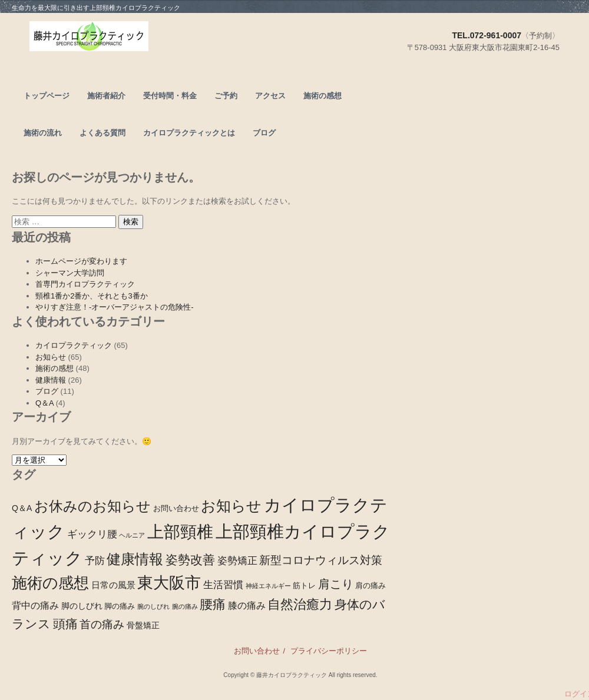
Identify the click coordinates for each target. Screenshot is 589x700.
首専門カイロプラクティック (85, 284)
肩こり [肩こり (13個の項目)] (336, 584)
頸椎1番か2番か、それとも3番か (92, 296)
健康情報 (51, 380)
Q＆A (44, 403)
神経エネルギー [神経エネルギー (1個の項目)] (268, 586)
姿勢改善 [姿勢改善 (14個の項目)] (190, 560)
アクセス (270, 96)
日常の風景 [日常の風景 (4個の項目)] (113, 585)
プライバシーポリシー (329, 651)
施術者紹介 (106, 96)
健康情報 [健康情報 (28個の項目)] (135, 559)
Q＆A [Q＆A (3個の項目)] (22, 508)
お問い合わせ (257, 651)
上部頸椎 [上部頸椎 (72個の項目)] (180, 532)
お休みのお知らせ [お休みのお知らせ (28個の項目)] (92, 506)
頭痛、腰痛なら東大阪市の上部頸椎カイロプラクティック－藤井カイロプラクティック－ (131, 39)
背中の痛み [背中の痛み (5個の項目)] (35, 605)
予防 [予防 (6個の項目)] (95, 561)
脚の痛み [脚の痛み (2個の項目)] (120, 606)
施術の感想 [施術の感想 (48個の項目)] (50, 583)
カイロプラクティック (74, 345)
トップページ (47, 96)
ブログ (264, 133)
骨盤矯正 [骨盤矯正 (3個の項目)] (143, 625)
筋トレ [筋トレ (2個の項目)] (304, 586)
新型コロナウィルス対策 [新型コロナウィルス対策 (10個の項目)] (321, 560)
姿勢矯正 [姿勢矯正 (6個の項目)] (237, 561)
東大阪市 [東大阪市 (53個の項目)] (169, 583)
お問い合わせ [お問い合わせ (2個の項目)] (176, 509)
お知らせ (51, 357)
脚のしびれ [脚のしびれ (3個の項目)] (82, 606)
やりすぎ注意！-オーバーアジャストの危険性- (115, 307)
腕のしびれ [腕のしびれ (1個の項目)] (153, 606)
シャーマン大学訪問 (70, 273)
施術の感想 (322, 96)
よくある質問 (102, 133)
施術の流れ (43, 133)
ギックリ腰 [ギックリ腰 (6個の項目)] (92, 534)
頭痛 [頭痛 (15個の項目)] (65, 624)
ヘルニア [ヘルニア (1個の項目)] (132, 535)
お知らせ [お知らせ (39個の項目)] (231, 506)
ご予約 (226, 96)
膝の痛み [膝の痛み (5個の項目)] (247, 605)
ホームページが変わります (81, 261)
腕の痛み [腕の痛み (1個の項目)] (185, 606)
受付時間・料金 (170, 96)
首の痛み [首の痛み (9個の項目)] (102, 624)
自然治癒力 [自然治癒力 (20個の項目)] (300, 604)
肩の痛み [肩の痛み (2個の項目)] (370, 586)
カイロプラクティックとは (189, 133)
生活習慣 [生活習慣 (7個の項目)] (223, 585)
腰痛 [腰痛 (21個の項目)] (213, 604)
